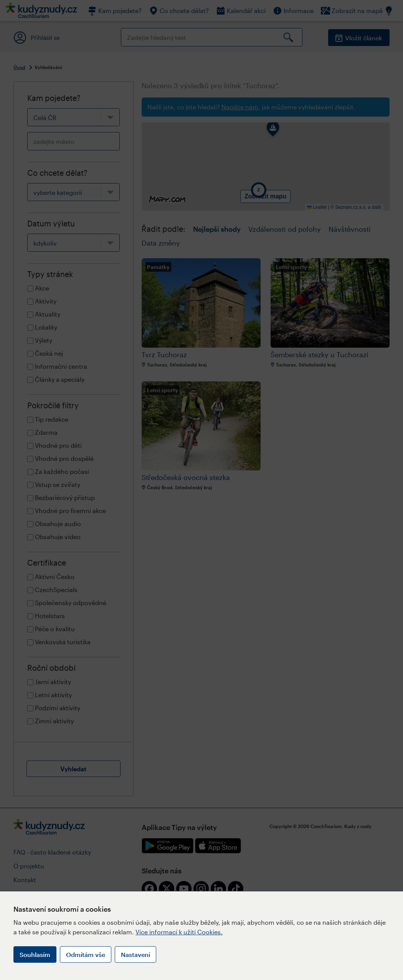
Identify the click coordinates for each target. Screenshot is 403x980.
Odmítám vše (86, 954)
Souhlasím (35, 954)
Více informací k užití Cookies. (179, 932)
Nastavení (135, 954)
